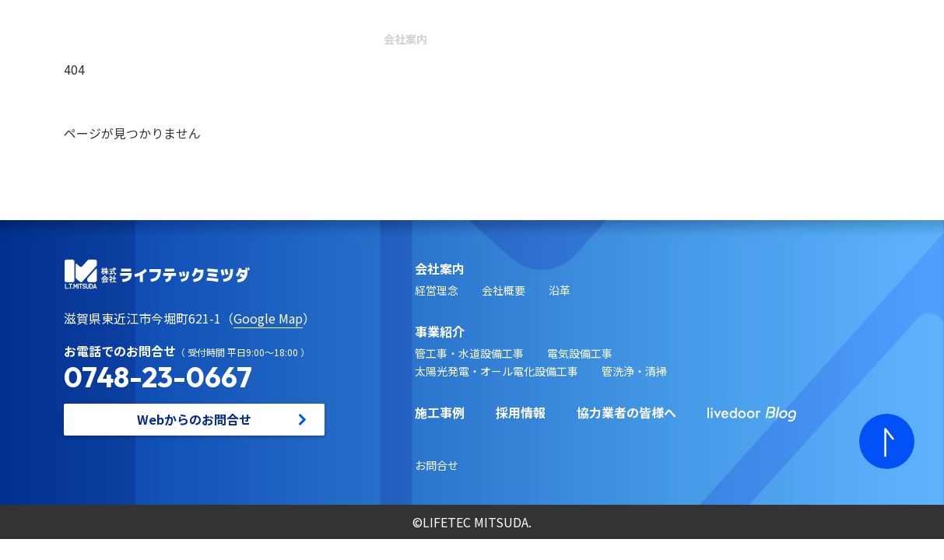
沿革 (560, 290)
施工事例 (440, 412)
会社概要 (504, 290)
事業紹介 (440, 331)
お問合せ (437, 465)
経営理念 (437, 290)
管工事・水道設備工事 (469, 353)
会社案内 (405, 41)
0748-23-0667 (158, 377)
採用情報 (521, 412)
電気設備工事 (580, 353)
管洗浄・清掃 (634, 371)
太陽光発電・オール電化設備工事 (497, 371)
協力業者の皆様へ (626, 412)
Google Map (268, 318)
